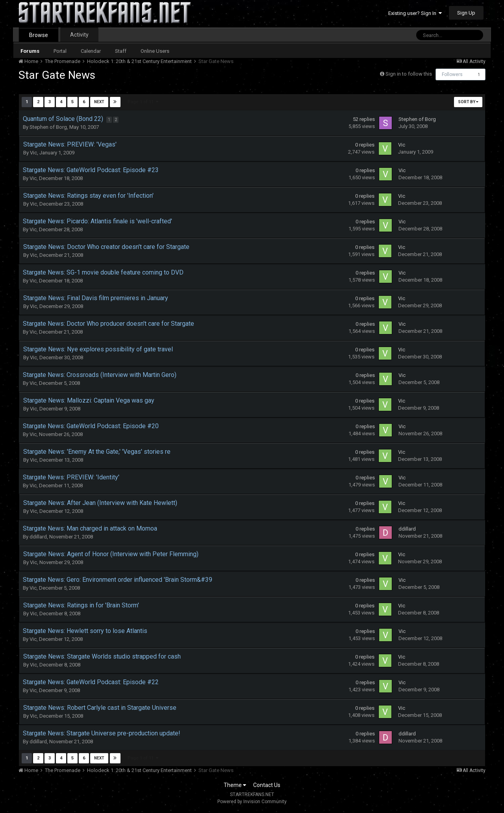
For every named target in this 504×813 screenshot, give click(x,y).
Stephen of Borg (48, 127)
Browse (39, 35)
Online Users (155, 51)
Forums (30, 51)
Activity (79, 35)
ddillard (38, 537)
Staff (121, 51)
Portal (60, 51)
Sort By (468, 102)
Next (99, 102)
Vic (33, 153)
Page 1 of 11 (143, 102)
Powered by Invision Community (252, 802)
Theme (235, 785)
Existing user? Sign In (415, 13)
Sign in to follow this (409, 74)
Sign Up (466, 13)
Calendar (91, 51)
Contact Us (267, 785)
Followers (452, 74)
